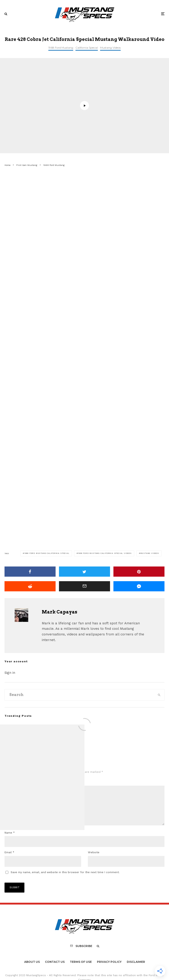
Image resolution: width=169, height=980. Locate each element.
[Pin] (139, 572)
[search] (159, 695)
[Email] (84, 586)
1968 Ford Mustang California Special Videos (105, 553)
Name (10, 840)
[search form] (79, 695)
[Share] (30, 572)
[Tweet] (84, 572)
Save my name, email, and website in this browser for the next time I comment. (65, 879)
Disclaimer (136, 969)
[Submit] (30, 586)
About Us (32, 969)
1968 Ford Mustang (61, 48)
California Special (87, 48)
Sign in (10, 673)
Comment (12, 782)
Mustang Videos (110, 48)
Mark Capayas (60, 612)
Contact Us (55, 969)
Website (94, 860)
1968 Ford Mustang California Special (47, 553)
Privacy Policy (109, 969)
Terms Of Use (81, 969)
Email (9, 860)
